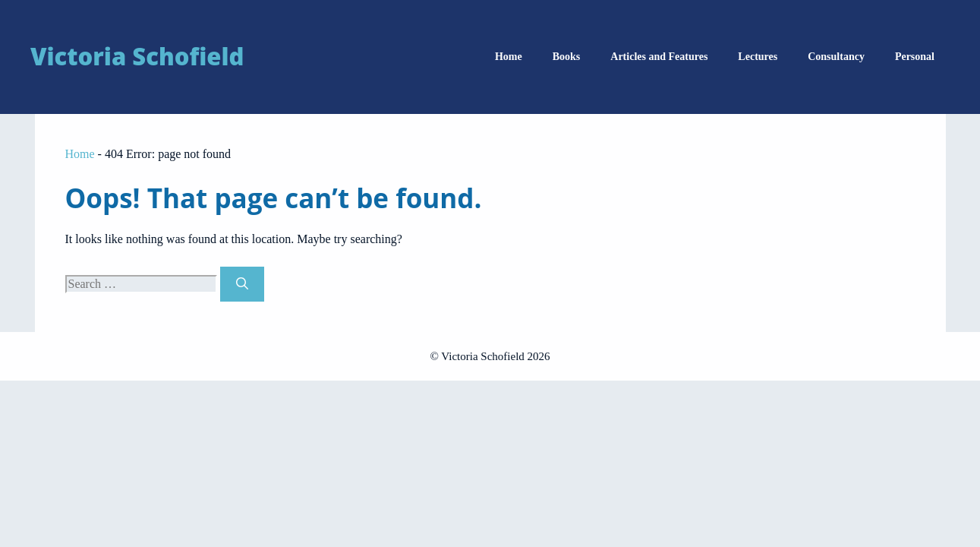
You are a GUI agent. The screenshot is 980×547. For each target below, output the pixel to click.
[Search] (242, 284)
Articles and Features (659, 57)
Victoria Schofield (137, 56)
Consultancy (836, 57)
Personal (915, 57)
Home (509, 57)
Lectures (758, 57)
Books (567, 57)
